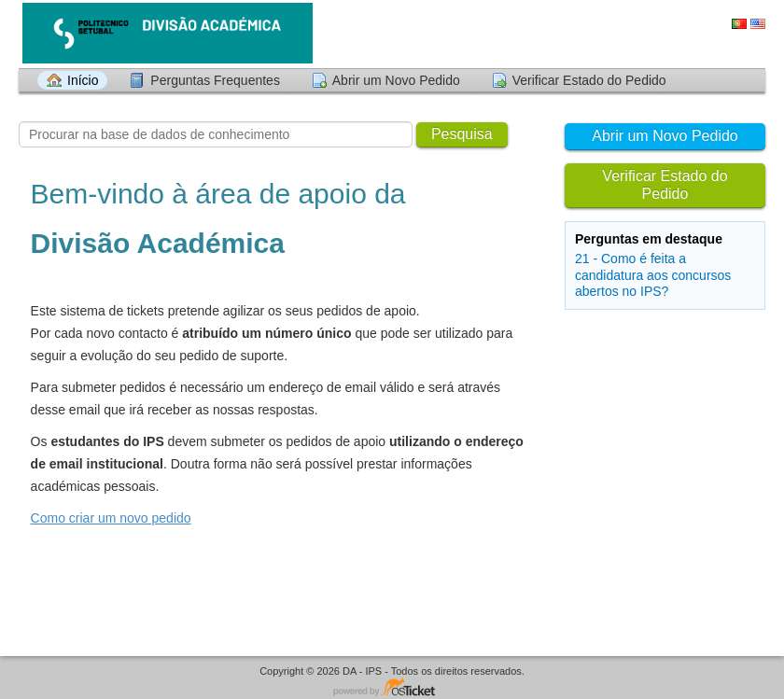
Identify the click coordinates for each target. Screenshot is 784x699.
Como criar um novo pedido (111, 518)
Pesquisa (462, 134)
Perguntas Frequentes (215, 80)
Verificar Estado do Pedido (589, 80)
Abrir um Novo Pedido (396, 80)
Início (83, 80)
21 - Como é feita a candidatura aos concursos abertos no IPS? (653, 274)
